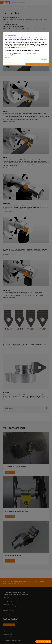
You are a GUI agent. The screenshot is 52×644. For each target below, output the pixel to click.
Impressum (7, 58)
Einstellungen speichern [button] (14, 64)
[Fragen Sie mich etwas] (47, 642)
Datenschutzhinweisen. (21, 47)
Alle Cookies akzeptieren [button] (38, 64)
